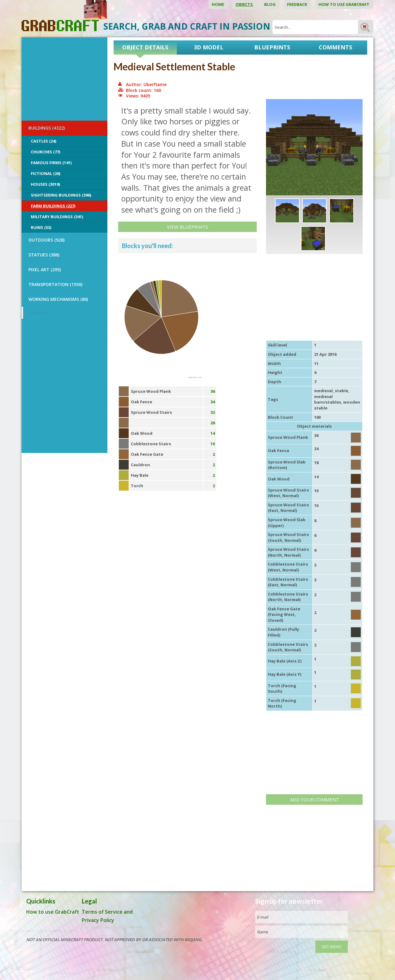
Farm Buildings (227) (53, 206)
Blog (270, 4)
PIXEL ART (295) (45, 270)
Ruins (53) (41, 227)
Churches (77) (46, 152)
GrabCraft (39, 313)
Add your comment (314, 799)
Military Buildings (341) (57, 217)
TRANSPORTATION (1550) (55, 284)
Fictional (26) (46, 173)
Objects (245, 4)
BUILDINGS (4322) (47, 128)
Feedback (297, 4)
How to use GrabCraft (344, 4)
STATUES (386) (44, 255)
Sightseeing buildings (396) (61, 195)
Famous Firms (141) (51, 163)
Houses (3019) (45, 184)
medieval (323, 391)
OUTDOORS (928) (46, 240)
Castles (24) (44, 141)
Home (218, 4)
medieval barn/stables (328, 399)
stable (341, 391)
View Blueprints (187, 227)
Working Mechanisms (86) (58, 299)
